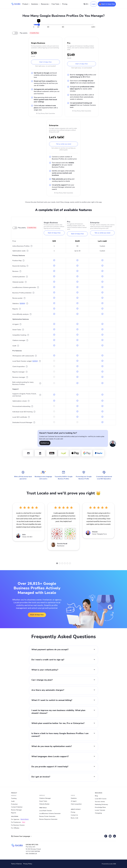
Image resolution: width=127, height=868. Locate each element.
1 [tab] (57, 563)
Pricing (65, 4)
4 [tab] (65, 563)
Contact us (45, 443)
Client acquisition (76, 804)
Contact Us (74, 815)
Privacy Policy (28, 864)
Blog (96, 796)
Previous (10, 532)
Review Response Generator (48, 819)
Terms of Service (16, 864)
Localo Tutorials (100, 810)
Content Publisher (17, 807)
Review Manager (16, 810)
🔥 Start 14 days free (107, 4)
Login (94, 4)
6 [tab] (70, 563)
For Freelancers (18, 822)
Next (117, 532)
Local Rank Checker (46, 811)
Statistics (74, 798)
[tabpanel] (29, 522)
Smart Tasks (43, 801)
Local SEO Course (101, 799)
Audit (13, 801)
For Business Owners (18, 825)
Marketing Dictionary (101, 804)
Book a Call (74, 818)
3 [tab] (62, 563)
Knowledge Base (100, 807)
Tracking (14, 798)
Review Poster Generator (47, 816)
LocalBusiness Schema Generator (50, 813)
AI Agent (74, 801)
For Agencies (20, 819)
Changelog (98, 813)
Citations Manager (45, 798)
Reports (14, 813)
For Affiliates (15, 828)
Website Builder (44, 804)
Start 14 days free (45, 62)
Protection (14, 804)
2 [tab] (60, 563)
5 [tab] (67, 563)
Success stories (100, 802)
